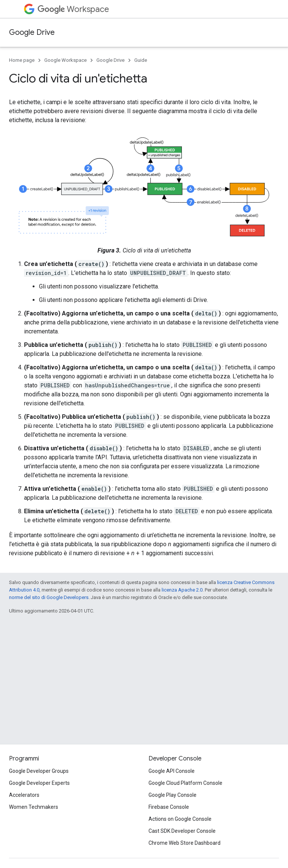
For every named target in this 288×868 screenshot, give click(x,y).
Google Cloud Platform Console (185, 783)
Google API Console (172, 771)
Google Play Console (172, 795)
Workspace (73, 9)
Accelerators (24, 795)
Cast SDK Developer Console (182, 831)
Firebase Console (169, 807)
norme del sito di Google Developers (49, 597)
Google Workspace (65, 60)
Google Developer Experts (39, 783)
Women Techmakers (34, 807)
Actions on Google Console (180, 819)
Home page (22, 60)
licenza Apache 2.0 (182, 590)
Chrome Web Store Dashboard (184, 843)
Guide (141, 60)
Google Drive (32, 32)
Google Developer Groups (39, 771)
